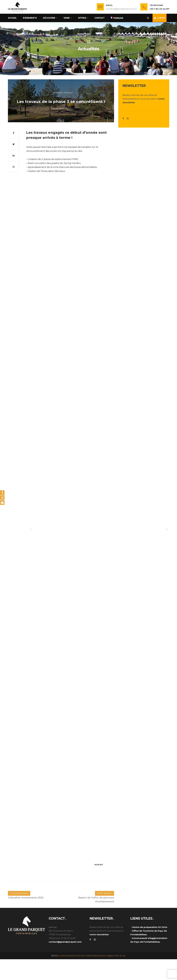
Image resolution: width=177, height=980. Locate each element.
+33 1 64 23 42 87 (159, 9)
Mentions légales (106, 956)
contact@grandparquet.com (65, 942)
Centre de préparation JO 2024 (150, 927)
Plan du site (120, 956)
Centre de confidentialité (86, 956)
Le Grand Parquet (63, 93)
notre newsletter (99, 934)
